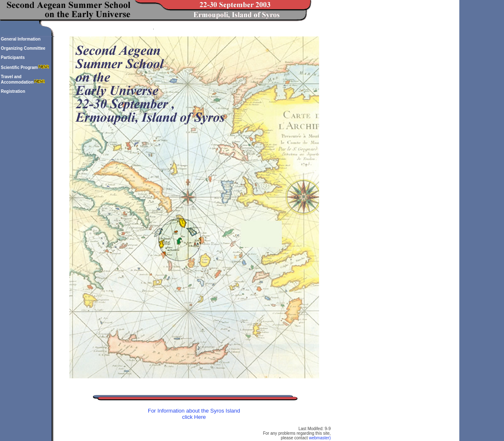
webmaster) (320, 438)
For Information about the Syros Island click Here (194, 414)
